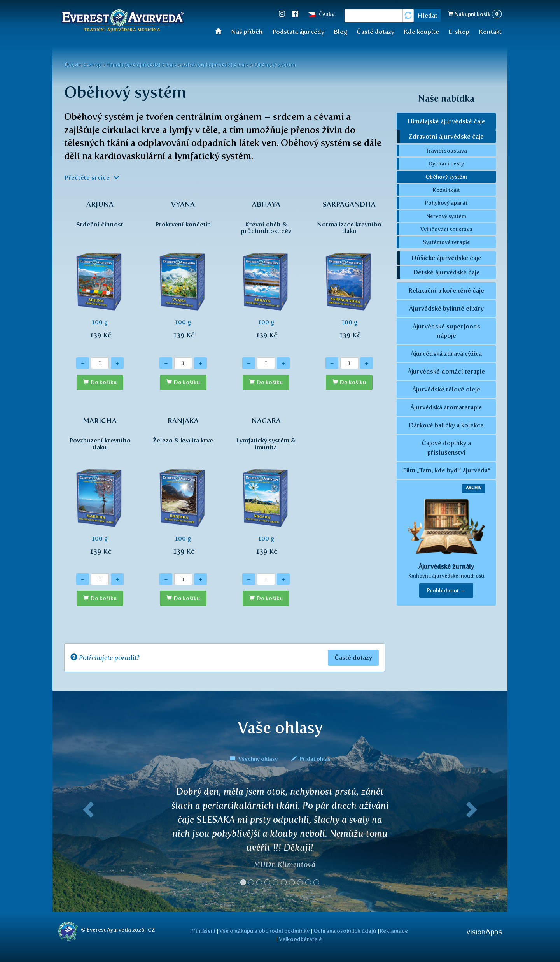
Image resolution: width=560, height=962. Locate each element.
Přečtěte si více (92, 178)
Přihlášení (203, 931)
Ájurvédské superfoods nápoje (446, 331)
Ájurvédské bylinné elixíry (446, 308)
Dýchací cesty (446, 163)
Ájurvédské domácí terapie (446, 371)
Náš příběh (247, 32)
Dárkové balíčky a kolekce (446, 425)
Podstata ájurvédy (298, 32)
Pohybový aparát (446, 203)
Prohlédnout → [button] (446, 591)
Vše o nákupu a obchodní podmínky (264, 931)
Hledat (427, 15)
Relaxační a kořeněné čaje (446, 291)
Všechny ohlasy (254, 759)
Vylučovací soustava (446, 229)
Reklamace (394, 931)
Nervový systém (446, 216)
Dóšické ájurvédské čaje (446, 258)
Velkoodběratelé (300, 939)
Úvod (221, 31)
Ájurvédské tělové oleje (446, 389)
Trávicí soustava (446, 151)
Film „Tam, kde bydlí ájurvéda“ (446, 470)
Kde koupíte (421, 32)
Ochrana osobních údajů (345, 931)
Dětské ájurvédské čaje (446, 272)
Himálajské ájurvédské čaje (142, 65)
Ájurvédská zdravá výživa (446, 354)
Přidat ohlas (311, 759)
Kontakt (490, 32)
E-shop (459, 32)
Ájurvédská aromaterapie (446, 407)
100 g (100, 274)
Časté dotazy (375, 32)
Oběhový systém (275, 65)
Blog (340, 32)
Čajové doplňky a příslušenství (446, 448)
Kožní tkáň (446, 190)
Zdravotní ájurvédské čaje (215, 65)
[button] (87, 839)
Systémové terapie (446, 242)
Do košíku (104, 382)
